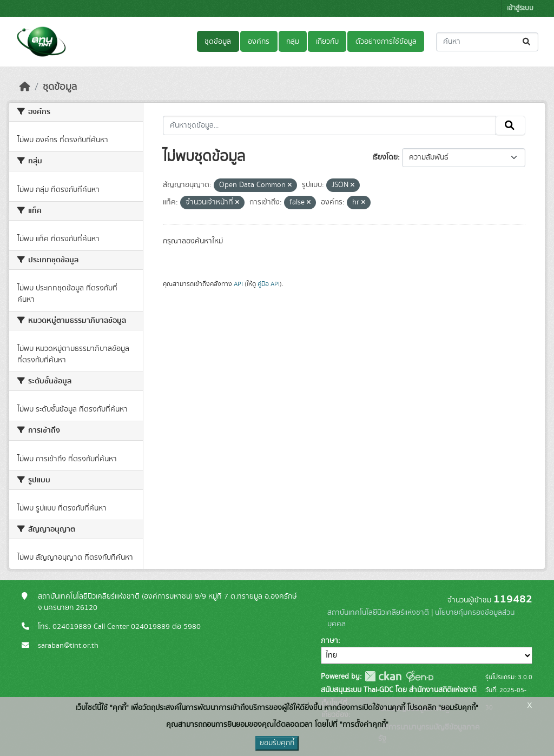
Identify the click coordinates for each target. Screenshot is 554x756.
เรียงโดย (385, 157)
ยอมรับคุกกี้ (277, 743)
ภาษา (329, 641)
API (238, 284)
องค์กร (259, 42)
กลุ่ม (293, 42)
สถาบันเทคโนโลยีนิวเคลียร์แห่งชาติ (378, 613)
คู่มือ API (269, 284)
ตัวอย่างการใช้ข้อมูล (386, 42)
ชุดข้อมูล (218, 42)
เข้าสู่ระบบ (520, 8)
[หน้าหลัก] (25, 87)
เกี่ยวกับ (327, 42)
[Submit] (527, 42)
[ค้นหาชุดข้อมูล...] (487, 42)
